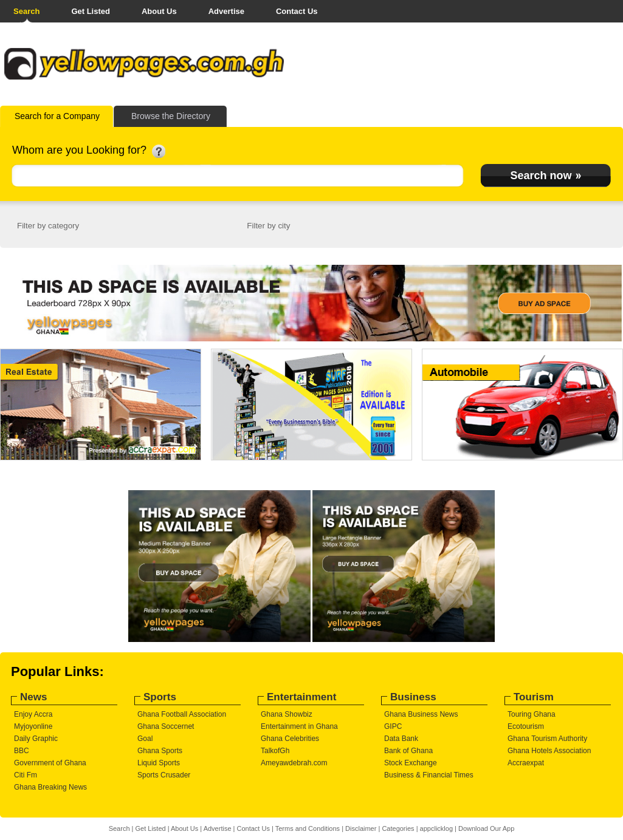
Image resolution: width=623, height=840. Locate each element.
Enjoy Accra (33, 714)
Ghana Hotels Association (549, 751)
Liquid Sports (159, 763)
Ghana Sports (160, 751)
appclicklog (436, 828)
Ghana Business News (421, 714)
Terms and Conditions (308, 828)
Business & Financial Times (429, 775)
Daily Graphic (36, 739)
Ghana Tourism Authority (547, 739)
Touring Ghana (532, 714)
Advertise (226, 11)
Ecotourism (526, 726)
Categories (398, 828)
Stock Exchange (411, 763)
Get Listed (91, 11)
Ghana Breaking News (50, 787)
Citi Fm (26, 775)
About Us (159, 11)
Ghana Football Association (182, 714)
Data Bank (401, 739)
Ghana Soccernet (166, 726)
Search (26, 11)
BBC (22, 751)
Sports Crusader (164, 775)
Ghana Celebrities (290, 739)
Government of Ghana (50, 763)
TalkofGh (275, 751)
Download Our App (486, 828)
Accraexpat (526, 763)
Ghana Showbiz (287, 714)
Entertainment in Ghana (299, 726)
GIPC (393, 726)
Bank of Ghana (408, 751)
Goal (145, 739)
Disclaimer (361, 828)
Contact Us (297, 11)
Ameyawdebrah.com (294, 763)
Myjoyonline (33, 726)
